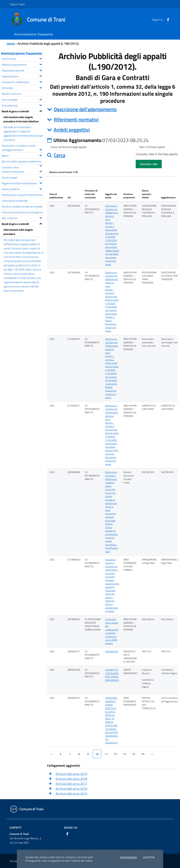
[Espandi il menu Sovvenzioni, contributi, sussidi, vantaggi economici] (41, 149)
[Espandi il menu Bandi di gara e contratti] (41, 111)
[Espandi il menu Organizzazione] (41, 76)
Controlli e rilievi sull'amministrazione (23, 169)
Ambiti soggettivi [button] (72, 130)
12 (115, 754)
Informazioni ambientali (15, 201)
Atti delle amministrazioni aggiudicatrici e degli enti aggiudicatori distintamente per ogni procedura (23, 133)
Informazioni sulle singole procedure (18, 232)
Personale (23, 88)
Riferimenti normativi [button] (76, 119)
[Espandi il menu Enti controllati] (41, 99)
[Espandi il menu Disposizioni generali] (41, 70)
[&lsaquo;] (51, 754)
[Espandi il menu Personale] (41, 87)
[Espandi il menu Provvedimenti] (41, 105)
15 (143, 754)
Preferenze (128, 857)
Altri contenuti (23, 218)
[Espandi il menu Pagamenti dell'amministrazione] (41, 183)
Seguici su (71, 828)
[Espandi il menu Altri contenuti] (41, 217)
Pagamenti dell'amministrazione (23, 183)
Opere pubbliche (23, 189)
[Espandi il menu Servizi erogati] (41, 177)
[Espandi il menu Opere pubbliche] (41, 188)
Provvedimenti (23, 105)
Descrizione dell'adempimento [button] (85, 109)
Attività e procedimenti (23, 64)
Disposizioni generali (23, 70)
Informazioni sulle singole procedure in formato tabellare (21, 119)
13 (124, 754)
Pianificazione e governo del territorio (22, 195)
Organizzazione (23, 76)
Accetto (149, 857)
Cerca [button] (60, 155)
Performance (23, 59)
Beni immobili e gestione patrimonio (23, 162)
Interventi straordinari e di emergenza (22, 212)
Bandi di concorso (11, 94)
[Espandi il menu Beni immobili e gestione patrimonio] (41, 165)
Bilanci (23, 155)
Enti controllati (23, 99)
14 (134, 754)
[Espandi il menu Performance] (41, 58)
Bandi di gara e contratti (23, 111)
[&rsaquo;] (152, 754)
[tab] (112, 109)
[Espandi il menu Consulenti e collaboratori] (41, 81)
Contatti (15, 828)
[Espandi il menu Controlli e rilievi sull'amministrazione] (41, 171)
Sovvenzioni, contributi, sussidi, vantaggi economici (23, 148)
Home (11, 44)
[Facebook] (167, 19)
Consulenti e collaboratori (23, 82)
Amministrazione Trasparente (22, 53)
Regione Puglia (17, 4)
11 (106, 754)
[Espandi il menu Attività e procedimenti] (41, 64)
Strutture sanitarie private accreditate (22, 206)
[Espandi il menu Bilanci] (41, 155)
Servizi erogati (23, 177)
